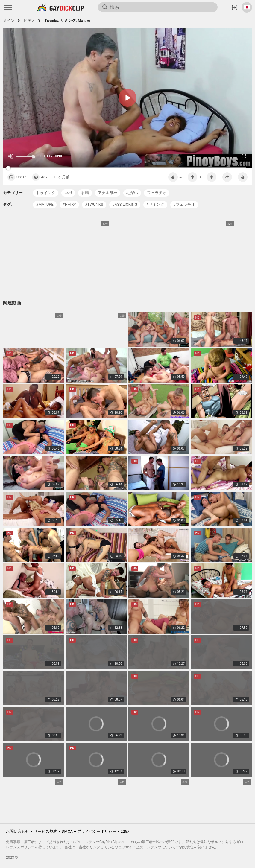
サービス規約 (45, 831)
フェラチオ (157, 193)
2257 (125, 831)
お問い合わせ (18, 831)
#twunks (94, 204)
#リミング (155, 204)
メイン (9, 20)
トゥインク (46, 193)
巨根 (68, 193)
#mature (45, 204)
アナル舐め (108, 193)
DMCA (67, 831)
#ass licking (125, 204)
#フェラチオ (184, 204)
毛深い (132, 193)
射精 (85, 193)
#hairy (69, 204)
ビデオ (29, 20)
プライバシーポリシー (97, 831)
